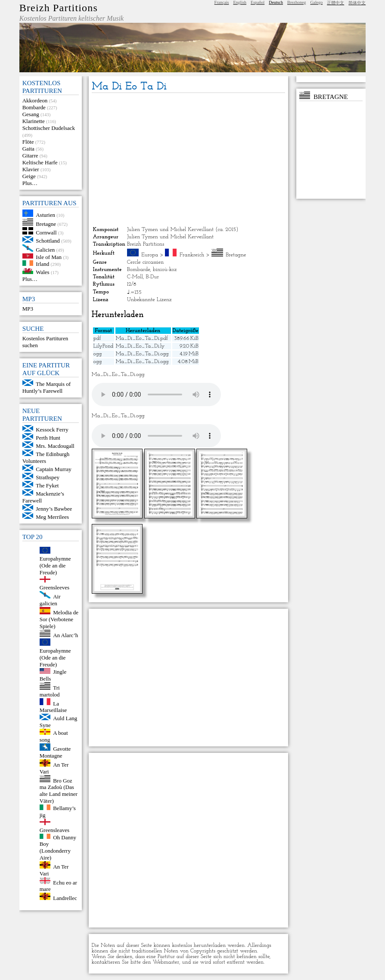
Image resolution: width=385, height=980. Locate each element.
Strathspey (48, 477)
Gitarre (30, 156)
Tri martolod (50, 691)
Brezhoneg (297, 2)
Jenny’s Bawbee (54, 509)
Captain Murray (54, 469)
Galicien (45, 250)
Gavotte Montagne (55, 752)
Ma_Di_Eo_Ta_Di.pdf (142, 338)
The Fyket (47, 485)
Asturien (45, 215)
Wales (42, 272)
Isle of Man (49, 257)
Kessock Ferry (52, 430)
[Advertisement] (188, 160)
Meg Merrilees (52, 517)
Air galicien (50, 600)
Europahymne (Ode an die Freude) (55, 566)
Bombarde (34, 107)
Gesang (31, 114)
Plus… (30, 183)
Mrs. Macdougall (55, 446)
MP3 (28, 309)
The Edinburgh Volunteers (46, 458)
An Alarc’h (65, 635)
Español (258, 2)
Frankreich (192, 255)
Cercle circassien (145, 262)
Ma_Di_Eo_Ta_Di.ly (140, 346)
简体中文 (357, 3)
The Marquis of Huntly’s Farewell (47, 387)
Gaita (28, 149)
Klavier (31, 169)
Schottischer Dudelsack (49, 128)
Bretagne (46, 223)
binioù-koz (165, 270)
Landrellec (65, 898)
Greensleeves (54, 587)
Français (222, 2)
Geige (29, 176)
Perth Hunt (48, 438)
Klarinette (34, 121)
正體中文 (335, 3)
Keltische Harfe (40, 162)
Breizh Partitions (59, 8)
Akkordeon (35, 100)
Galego (316, 2)
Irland (42, 264)
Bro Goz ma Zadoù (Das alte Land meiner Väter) (59, 790)
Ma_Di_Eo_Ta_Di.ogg (142, 354)
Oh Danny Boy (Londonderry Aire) (58, 847)
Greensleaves (54, 830)
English (240, 2)
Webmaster (166, 962)
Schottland (48, 241)
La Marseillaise (53, 707)
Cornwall (46, 233)
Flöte (28, 142)
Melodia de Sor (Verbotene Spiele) (59, 619)
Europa (150, 255)
